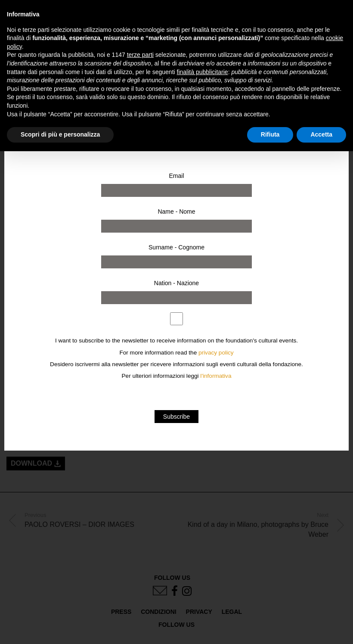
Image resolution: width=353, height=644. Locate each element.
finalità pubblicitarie (203, 72)
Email (176, 176)
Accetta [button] (321, 134)
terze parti (140, 55)
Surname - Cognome (176, 247)
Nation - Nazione (176, 283)
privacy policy (216, 353)
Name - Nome (176, 212)
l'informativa (216, 376)
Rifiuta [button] (270, 134)
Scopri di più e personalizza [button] (60, 134)
